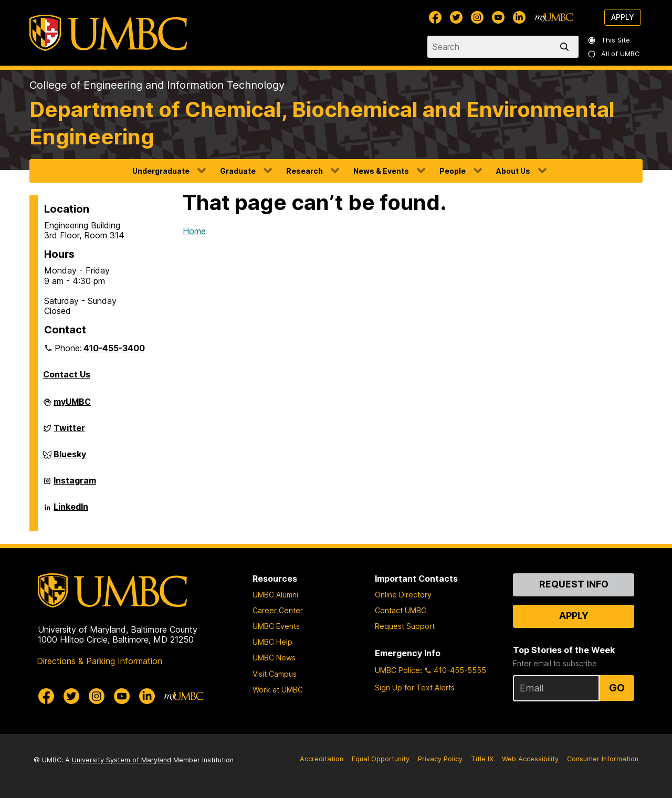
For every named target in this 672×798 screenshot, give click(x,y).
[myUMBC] (554, 17)
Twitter (69, 432)
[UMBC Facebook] (435, 17)
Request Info (574, 584)
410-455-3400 (114, 348)
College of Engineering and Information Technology (157, 85)
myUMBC (72, 406)
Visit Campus (275, 674)
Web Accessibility (530, 759)
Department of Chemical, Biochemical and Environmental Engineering (322, 123)
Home (194, 231)
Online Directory (403, 595)
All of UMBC (614, 54)
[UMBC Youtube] (498, 17)
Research (304, 171)
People (453, 171)
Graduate (238, 171)
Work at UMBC (278, 690)
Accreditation (322, 759)
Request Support (405, 626)
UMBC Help (272, 642)
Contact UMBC (401, 610)
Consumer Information (603, 759)
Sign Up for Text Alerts (415, 687)
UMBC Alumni (275, 595)
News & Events (381, 171)
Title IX (482, 759)
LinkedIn (71, 511)
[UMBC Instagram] (477, 17)
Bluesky (70, 458)
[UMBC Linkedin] (519, 17)
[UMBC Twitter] (456, 17)
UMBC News (274, 658)
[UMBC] (108, 33)
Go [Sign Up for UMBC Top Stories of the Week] (617, 688)
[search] (566, 47)
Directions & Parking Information (99, 661)
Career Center (278, 610)
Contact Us (67, 374)
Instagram (75, 485)
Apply (623, 17)
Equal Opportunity (381, 759)
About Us (513, 171)
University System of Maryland (122, 760)
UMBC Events (276, 626)
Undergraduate (161, 171)
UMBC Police (397, 670)
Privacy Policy (440, 759)
